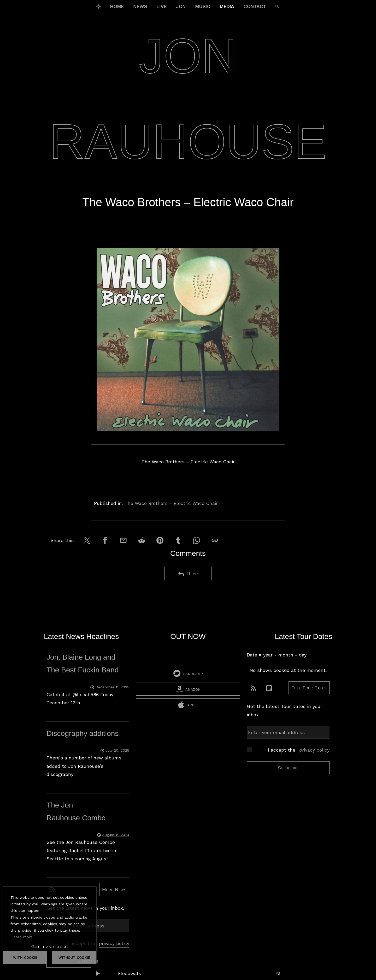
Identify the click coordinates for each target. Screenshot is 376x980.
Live (161, 6)
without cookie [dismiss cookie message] (74, 957)
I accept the (98, 943)
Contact (255, 6)
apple (188, 713)
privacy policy (114, 943)
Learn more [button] (22, 937)
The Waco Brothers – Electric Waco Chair (171, 503)
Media (227, 6)
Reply (188, 574)
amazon (188, 697)
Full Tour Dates (309, 688)
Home (117, 6)
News (140, 6)
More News (114, 889)
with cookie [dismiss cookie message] (25, 957)
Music (203, 6)
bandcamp (188, 682)
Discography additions (83, 733)
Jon (181, 6)
